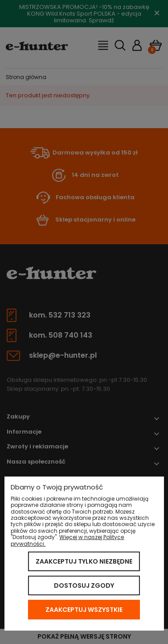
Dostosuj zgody (84, 585)
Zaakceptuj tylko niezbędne (84, 561)
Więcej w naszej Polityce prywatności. (67, 540)
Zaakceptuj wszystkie (84, 610)
